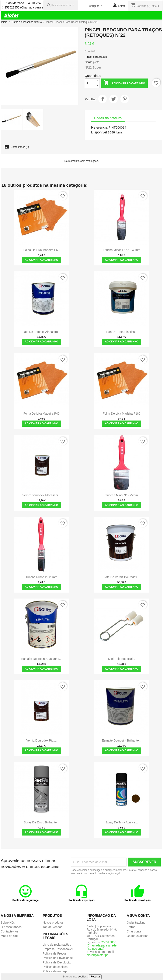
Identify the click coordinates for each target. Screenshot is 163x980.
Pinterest (125, 99)
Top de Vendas (53, 927)
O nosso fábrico (11, 927)
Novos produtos (53, 923)
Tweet (114, 99)
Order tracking (136, 923)
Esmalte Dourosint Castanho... (41, 659)
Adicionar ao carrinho (125, 83)
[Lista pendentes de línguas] (96, 6)
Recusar (95, 977)
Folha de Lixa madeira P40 (41, 414)
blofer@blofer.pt (97, 955)
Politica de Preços (55, 953)
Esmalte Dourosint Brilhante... (122, 740)
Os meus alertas (138, 936)
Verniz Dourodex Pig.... (41, 740)
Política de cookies (55, 967)
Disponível (99, 132)
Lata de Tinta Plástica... (122, 332)
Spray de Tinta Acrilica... (122, 822)
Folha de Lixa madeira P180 (122, 414)
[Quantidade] (90, 83)
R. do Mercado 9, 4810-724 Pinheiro (28, 3)
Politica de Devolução (57, 962)
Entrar (131, 927)
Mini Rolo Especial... (122, 659)
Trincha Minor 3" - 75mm (122, 495)
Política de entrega (55, 971)
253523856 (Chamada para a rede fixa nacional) (36, 8)
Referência (99, 127)
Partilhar (103, 99)
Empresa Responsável (58, 949)
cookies (82, 977)
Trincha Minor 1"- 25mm (41, 577)
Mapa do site (9, 936)
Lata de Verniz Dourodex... (122, 577)
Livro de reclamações (57, 945)
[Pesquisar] (61, 5)
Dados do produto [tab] (108, 118)
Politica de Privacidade (58, 958)
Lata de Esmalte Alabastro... (41, 332)
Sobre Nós (8, 923)
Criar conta (134, 931)
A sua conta (138, 916)
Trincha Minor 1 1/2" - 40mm (122, 250)
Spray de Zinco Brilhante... (41, 822)
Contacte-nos (9, 931)
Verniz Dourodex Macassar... (41, 495)
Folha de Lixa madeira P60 (41, 250)
